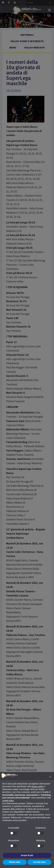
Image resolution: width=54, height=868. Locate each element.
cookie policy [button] (8, 801)
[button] (50, 777)
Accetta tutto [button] (39, 862)
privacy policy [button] (37, 786)
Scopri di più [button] (27, 855)
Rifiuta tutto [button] (15, 862)
